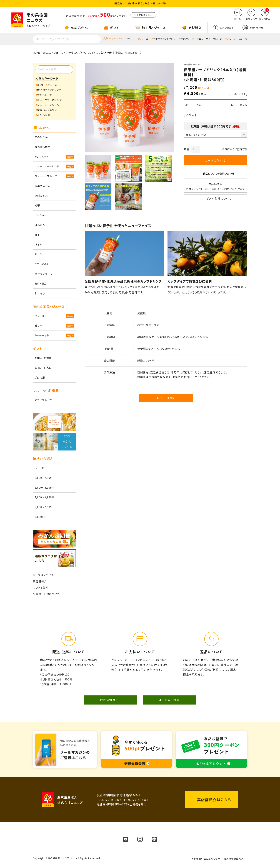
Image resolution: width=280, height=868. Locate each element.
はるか (39, 244)
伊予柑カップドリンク (164, 39)
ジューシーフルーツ (237, 39)
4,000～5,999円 (45, 497)
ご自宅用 (40, 377)
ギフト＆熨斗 (41, 587)
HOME (37, 53)
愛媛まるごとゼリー (48, 110)
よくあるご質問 (170, 700)
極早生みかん (42, 186)
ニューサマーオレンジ (210, 39)
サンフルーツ (187, 39)
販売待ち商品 (42, 147)
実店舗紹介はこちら (214, 800)
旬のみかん (41, 137)
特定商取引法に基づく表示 (206, 859)
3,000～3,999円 (45, 488)
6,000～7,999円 (45, 507)
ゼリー (38, 326)
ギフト (131, 39)
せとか (38, 254)
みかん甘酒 (44, 115)
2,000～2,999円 (45, 478)
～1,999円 (41, 468)
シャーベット (42, 335)
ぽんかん (40, 225)
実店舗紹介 (40, 581)
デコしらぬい (42, 264)
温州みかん (41, 196)
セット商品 (41, 283)
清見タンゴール (43, 274)
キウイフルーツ (43, 400)
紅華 (37, 205)
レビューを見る (239, 105)
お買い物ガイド (111, 700)
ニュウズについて (43, 575)
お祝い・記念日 (43, 368)
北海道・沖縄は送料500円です (215, 126)
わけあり (40, 293)
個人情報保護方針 (234, 859)
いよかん (40, 215)
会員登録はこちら (143, 15)
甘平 (37, 235)
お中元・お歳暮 (43, 358)
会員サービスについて (46, 594)
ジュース (144, 39)
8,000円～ (41, 517)
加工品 (47, 53)
